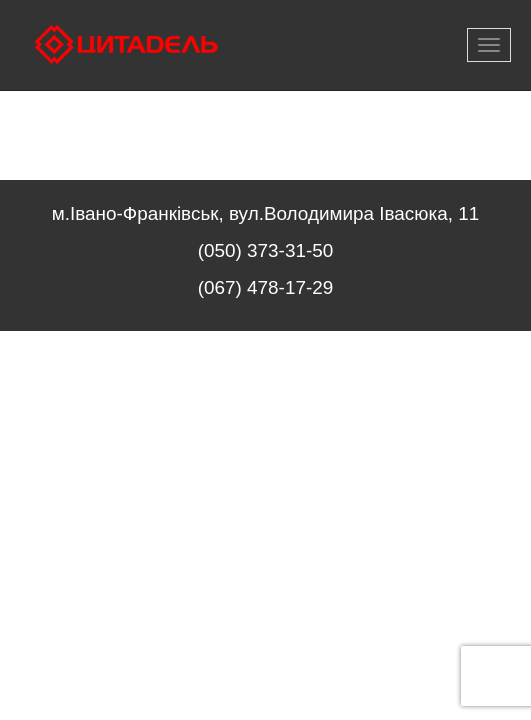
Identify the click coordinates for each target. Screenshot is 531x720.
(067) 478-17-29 (265, 287)
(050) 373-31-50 (265, 250)
